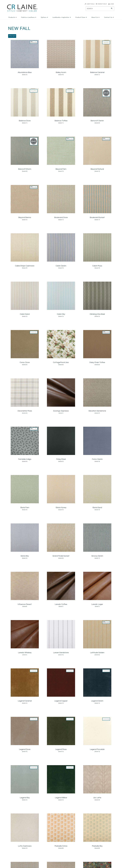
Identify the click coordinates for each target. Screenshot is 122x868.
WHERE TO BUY (102, 4)
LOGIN (111, 4)
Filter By (12, 36)
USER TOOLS (90, 4)
